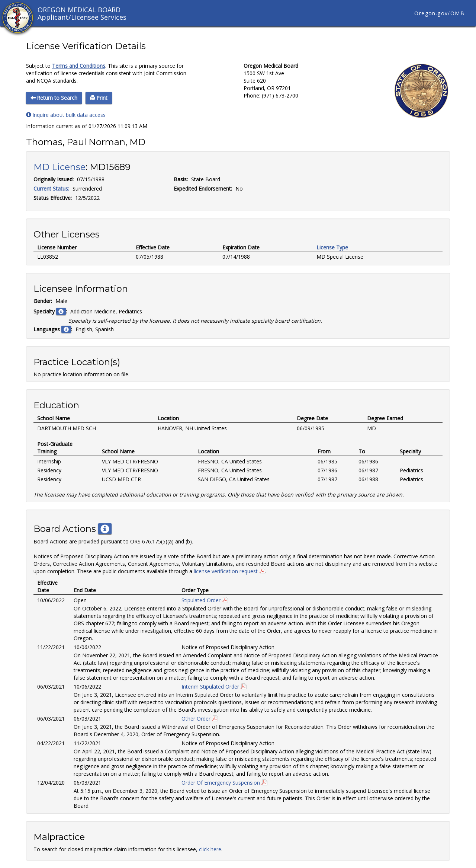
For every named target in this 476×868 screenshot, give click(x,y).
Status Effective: (53, 198)
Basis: (181, 179)
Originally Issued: (54, 179)
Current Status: (51, 189)
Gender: (43, 301)
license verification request (226, 571)
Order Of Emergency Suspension (221, 783)
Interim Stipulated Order (210, 687)
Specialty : (50, 311)
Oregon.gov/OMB (439, 13)
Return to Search (54, 98)
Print (99, 98)
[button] (61, 311)
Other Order (196, 719)
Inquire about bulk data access (66, 115)
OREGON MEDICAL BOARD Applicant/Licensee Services (82, 13)
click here (210, 849)
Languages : (53, 329)
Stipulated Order (201, 600)
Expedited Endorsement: (203, 189)
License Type (332, 247)
